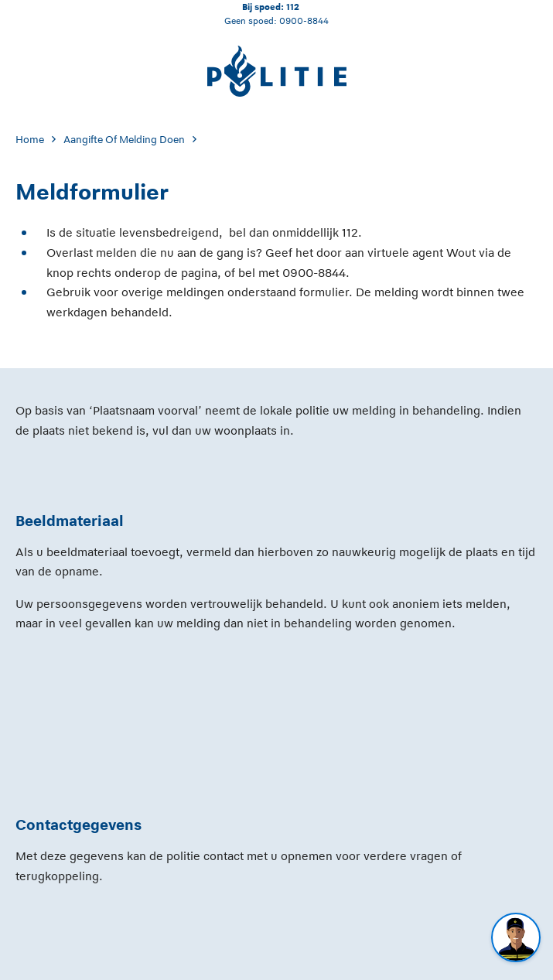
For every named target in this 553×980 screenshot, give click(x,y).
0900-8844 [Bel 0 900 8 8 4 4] (304, 20)
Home (30, 140)
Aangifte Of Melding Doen (124, 140)
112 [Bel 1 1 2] (293, 7)
